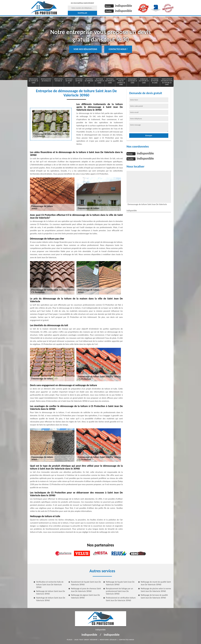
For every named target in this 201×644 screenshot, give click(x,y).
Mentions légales (108, 640)
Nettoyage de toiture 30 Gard (155, 81)
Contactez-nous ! (118, 49)
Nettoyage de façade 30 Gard (99, 81)
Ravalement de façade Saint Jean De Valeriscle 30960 (86, 583)
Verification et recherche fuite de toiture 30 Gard (167, 82)
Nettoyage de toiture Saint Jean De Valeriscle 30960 (51, 593)
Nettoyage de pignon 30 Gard (110, 81)
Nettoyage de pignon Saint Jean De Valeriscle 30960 (85, 596)
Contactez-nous (127, 640)
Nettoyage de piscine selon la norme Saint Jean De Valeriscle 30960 (156, 590)
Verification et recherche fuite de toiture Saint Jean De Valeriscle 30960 (50, 585)
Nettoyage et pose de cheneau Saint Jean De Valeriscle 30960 (86, 590)
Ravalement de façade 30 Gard (132, 81)
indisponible (124, 6)
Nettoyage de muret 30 (69, 81)
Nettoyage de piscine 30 (79, 81)
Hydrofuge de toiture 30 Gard (144, 81)
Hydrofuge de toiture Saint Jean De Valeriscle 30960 (51, 599)
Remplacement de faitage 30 (46, 80)
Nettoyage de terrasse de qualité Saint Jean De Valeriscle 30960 (154, 596)
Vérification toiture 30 (58, 80)
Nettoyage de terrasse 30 (89, 81)
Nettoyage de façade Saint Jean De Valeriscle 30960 (120, 583)
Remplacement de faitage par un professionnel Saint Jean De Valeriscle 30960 (119, 591)
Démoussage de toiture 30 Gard (33, 81)
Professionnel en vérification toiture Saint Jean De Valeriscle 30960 (121, 599)
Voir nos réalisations (85, 49)
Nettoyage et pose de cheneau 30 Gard (121, 82)
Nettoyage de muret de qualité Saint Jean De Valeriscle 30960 (156, 583)
